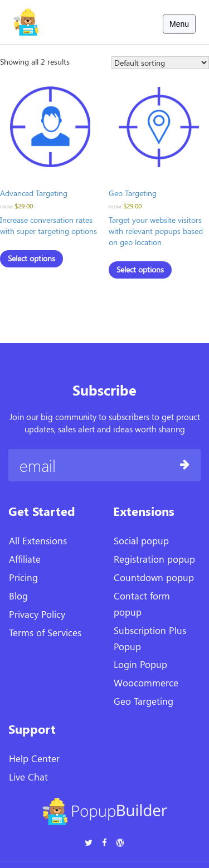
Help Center (34, 758)
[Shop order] (160, 63)
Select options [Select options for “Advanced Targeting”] (31, 258)
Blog (18, 596)
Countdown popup (154, 577)
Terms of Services (45, 632)
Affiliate (25, 559)
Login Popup (140, 664)
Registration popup (154, 559)
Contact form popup (142, 604)
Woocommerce (146, 682)
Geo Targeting (144, 701)
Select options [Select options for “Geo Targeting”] (140, 269)
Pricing (23, 577)
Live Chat (28, 777)
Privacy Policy (37, 614)
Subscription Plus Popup (150, 638)
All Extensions (38, 540)
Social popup (141, 540)
